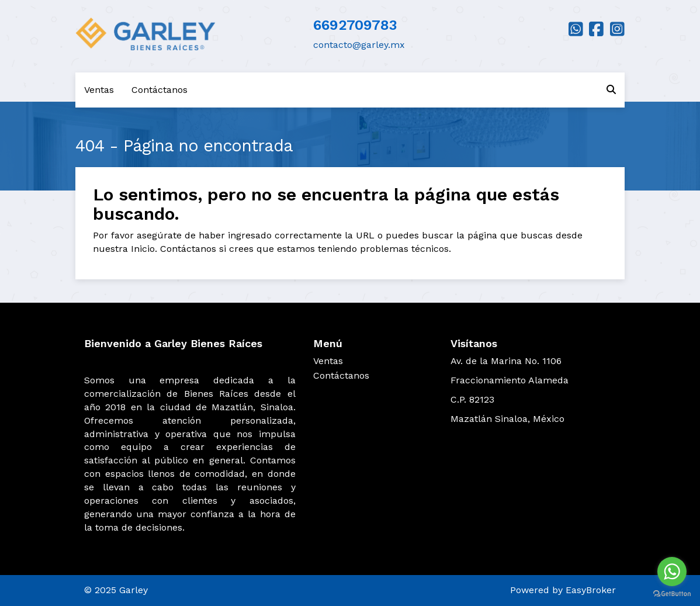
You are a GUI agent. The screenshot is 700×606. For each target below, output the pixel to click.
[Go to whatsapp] (672, 572)
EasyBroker (591, 590)
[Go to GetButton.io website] (672, 594)
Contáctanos (160, 90)
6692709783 (355, 25)
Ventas (99, 90)
